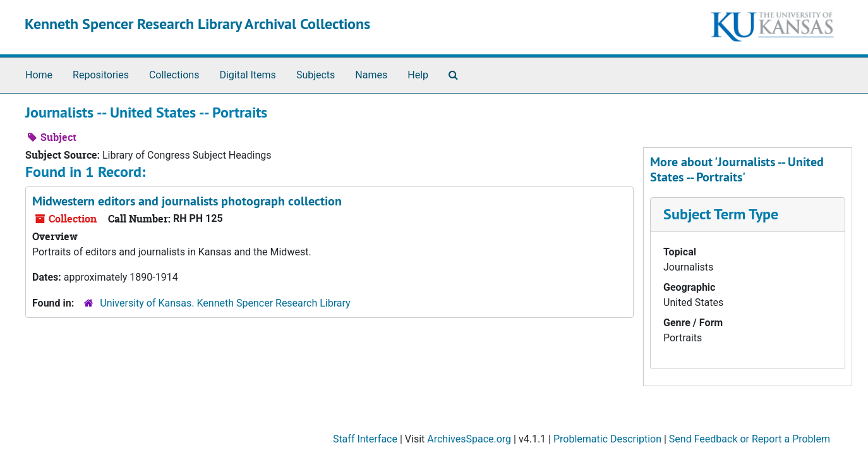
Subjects (316, 75)
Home (39, 75)
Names (371, 75)
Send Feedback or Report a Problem (750, 439)
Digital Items (247, 75)
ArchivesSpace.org (469, 439)
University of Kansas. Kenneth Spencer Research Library (225, 303)
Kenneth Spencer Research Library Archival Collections (197, 24)
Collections (174, 75)
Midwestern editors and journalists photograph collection (187, 201)
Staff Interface (365, 439)
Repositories (101, 75)
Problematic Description (607, 439)
